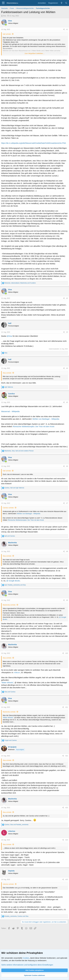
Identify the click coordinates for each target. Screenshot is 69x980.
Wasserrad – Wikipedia (10, 411)
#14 (67, 840)
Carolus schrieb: (8, 508)
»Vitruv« (17, 672)
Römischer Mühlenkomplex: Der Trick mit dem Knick (34, 426)
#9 (67, 600)
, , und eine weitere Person (19, 451)
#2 (67, 298)
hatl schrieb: (7, 34)
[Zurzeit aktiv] (6, 25)
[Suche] (66, 3)
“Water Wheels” (7, 683)
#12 (67, 756)
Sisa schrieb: (7, 373)
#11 (67, 707)
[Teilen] (64, 29)
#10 (67, 653)
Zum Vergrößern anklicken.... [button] (35, 53)
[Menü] (3, 3)
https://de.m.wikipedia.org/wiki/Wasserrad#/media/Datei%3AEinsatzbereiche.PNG (34, 143)
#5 (67, 402)
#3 (67, 332)
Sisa (4, 16)
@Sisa (10, 336)
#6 (67, 466)
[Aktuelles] (61, 3)
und (10, 536)
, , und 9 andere (20, 283)
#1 (67, 29)
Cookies (26, 958)
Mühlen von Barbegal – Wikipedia (46, 419)
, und (14, 488)
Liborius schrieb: (8, 884)
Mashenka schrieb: (9, 605)
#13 (67, 808)
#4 (67, 368)
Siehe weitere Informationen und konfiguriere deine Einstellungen (27, 965)
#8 (67, 551)
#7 (67, 503)
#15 (67, 879)
